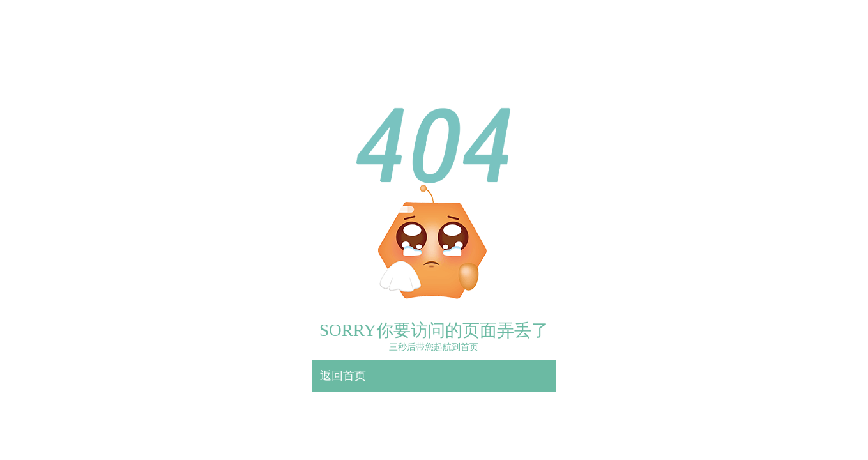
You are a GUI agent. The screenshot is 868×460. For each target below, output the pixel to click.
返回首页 (343, 376)
